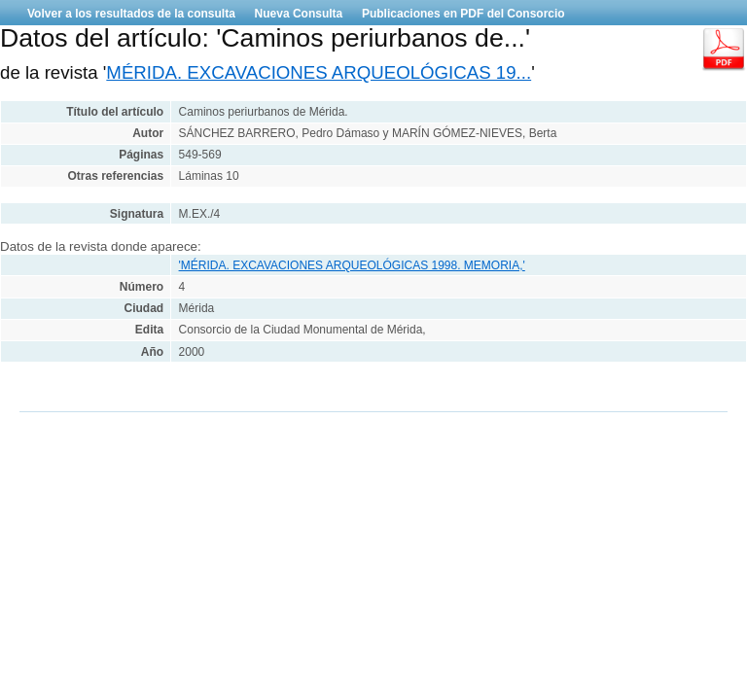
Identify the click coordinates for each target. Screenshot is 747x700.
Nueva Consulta (299, 14)
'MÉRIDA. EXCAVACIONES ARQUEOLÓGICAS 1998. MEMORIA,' (352, 265)
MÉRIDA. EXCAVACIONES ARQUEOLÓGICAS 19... (319, 72)
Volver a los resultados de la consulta (131, 14)
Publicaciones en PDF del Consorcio (463, 14)
